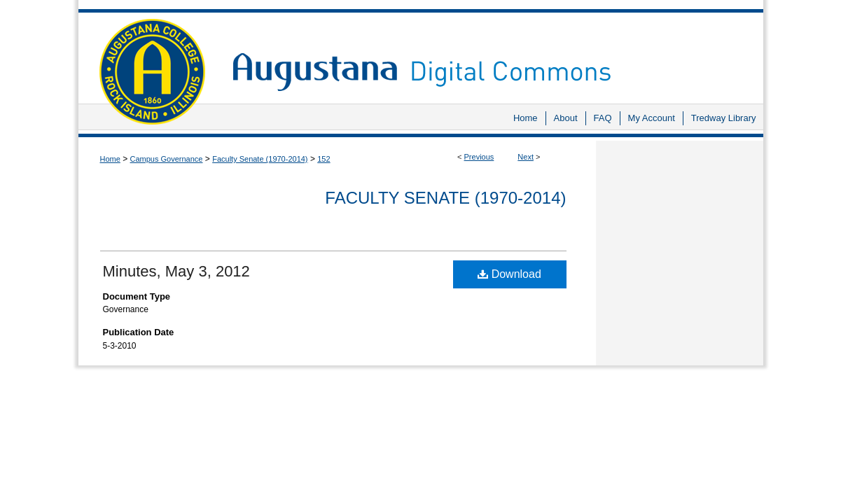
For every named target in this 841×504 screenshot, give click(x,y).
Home (110, 159)
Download (509, 274)
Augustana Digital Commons (491, 52)
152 (324, 159)
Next (526, 157)
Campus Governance (167, 159)
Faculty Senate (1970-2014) (260, 159)
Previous (479, 157)
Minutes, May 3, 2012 (176, 271)
